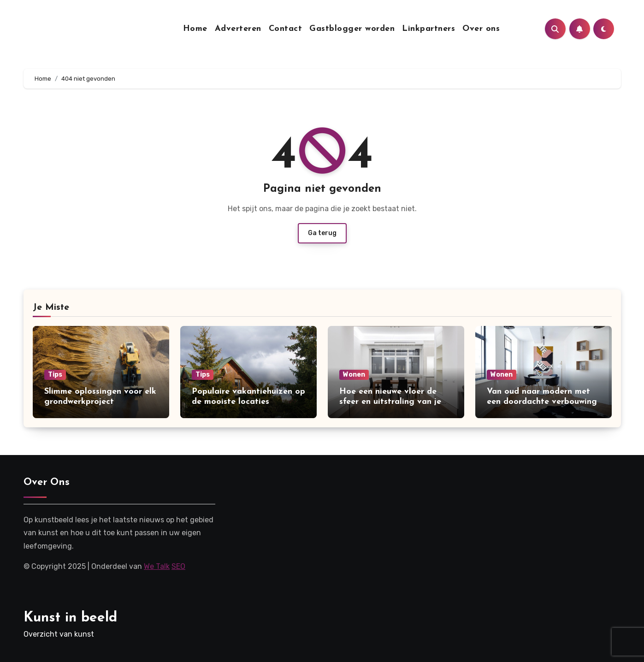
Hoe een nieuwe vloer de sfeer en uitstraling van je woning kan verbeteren (390, 402)
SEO (178, 566)
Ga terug (322, 233)
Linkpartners (428, 29)
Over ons (481, 29)
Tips (55, 375)
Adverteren (238, 29)
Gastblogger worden (352, 29)
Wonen (354, 375)
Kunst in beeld (70, 618)
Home (195, 29)
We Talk (157, 566)
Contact (286, 29)
